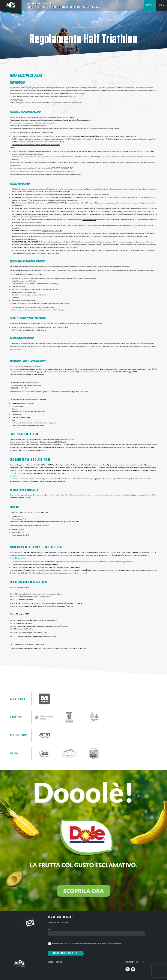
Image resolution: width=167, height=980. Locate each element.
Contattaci (59, 962)
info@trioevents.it (144, 151)
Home (73, 27)
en (137, 962)
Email (50, 929)
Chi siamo (51, 962)
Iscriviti (149, 5)
